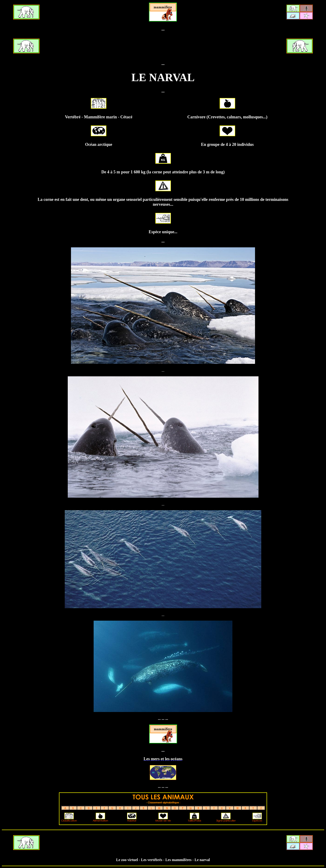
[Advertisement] (163, 46)
